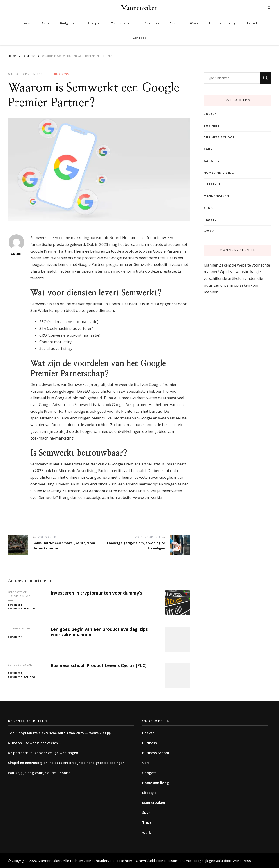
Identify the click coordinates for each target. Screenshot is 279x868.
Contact (139, 38)
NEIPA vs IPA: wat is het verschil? (35, 743)
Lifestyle (92, 23)
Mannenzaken (139, 8)
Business (152, 23)
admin (16, 245)
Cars (45, 23)
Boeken (210, 114)
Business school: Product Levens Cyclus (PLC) (99, 665)
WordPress (242, 861)
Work (194, 23)
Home (26, 23)
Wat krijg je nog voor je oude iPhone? (39, 773)
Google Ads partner (129, 404)
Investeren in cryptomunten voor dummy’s (96, 593)
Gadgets (67, 23)
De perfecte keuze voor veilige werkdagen (43, 753)
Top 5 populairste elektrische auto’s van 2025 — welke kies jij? (60, 733)
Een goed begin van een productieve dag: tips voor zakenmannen (99, 632)
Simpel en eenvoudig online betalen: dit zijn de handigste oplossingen (66, 763)
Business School (22, 608)
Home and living (223, 23)
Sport (174, 23)
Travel (252, 23)
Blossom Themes (178, 861)
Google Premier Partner (51, 251)
